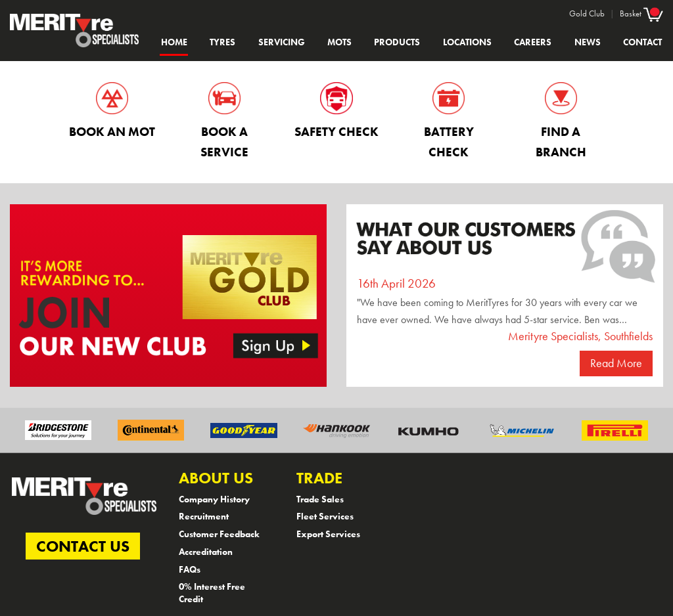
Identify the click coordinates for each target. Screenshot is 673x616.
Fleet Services (325, 516)
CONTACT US (83, 546)
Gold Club (587, 13)
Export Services (328, 534)
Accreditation (206, 552)
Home (174, 42)
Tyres (222, 42)
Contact (642, 42)
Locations (467, 42)
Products (397, 42)
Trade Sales (320, 499)
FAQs (190, 569)
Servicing (282, 42)
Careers (533, 42)
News (588, 42)
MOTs (339, 42)
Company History (214, 499)
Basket (641, 13)
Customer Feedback (219, 534)
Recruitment (204, 516)
